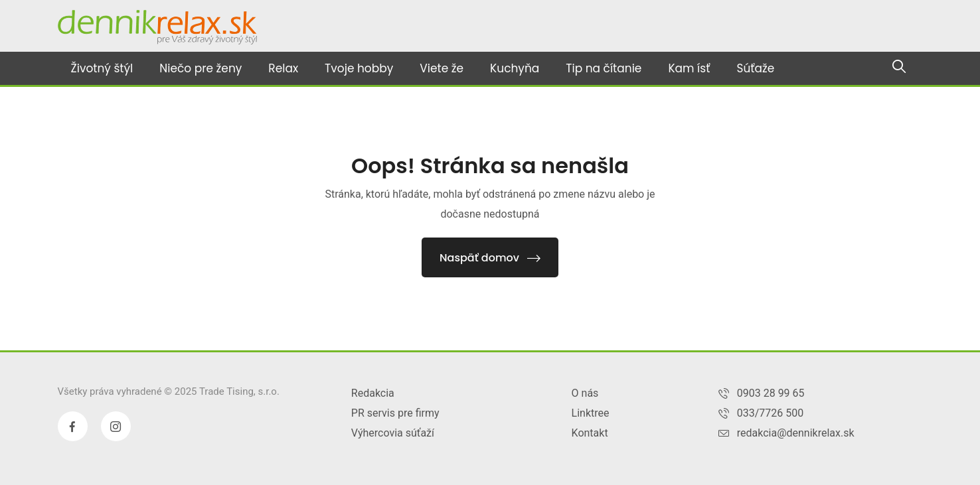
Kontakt (590, 433)
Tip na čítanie (604, 68)
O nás (585, 393)
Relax (283, 68)
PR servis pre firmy (395, 413)
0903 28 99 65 (771, 393)
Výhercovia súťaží (393, 433)
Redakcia (373, 393)
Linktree (591, 413)
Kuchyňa (515, 68)
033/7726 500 (771, 413)
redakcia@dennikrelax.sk (796, 433)
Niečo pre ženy (201, 68)
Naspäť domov (490, 258)
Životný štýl (102, 68)
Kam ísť (689, 68)
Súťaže (755, 68)
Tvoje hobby (359, 68)
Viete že (442, 68)
